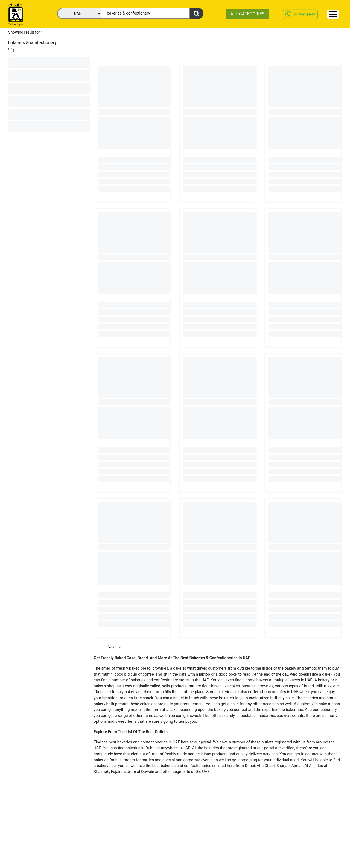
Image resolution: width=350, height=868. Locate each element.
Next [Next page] (116, 647)
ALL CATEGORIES (247, 14)
